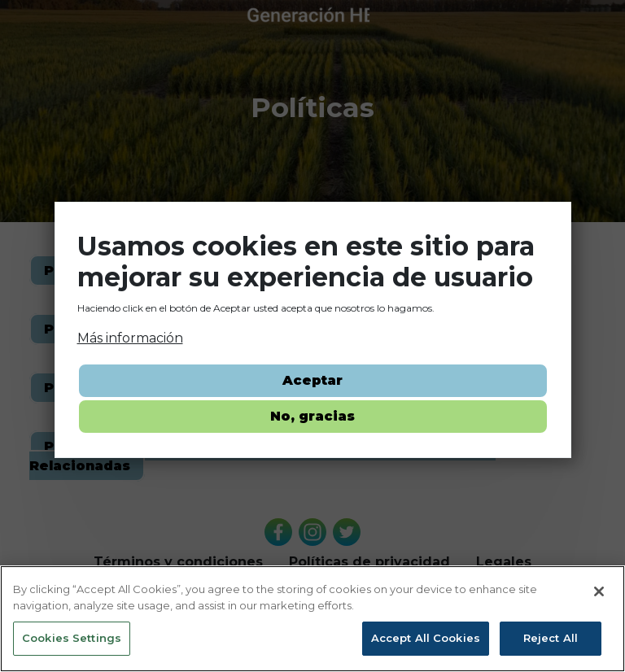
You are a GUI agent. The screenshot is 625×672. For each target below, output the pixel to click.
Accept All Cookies (426, 638)
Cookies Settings (72, 638)
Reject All (551, 638)
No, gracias (312, 416)
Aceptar (312, 380)
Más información (130, 338)
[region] (312, 619)
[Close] (599, 591)
